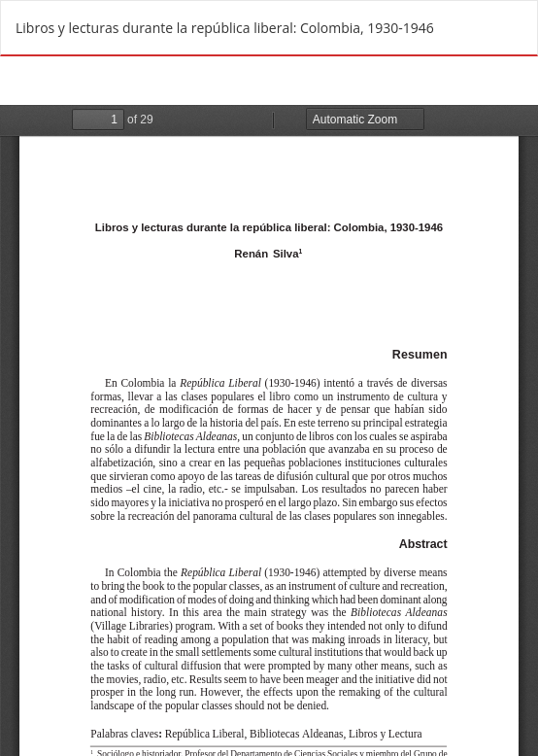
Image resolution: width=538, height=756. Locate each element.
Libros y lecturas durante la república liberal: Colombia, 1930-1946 (225, 28)
